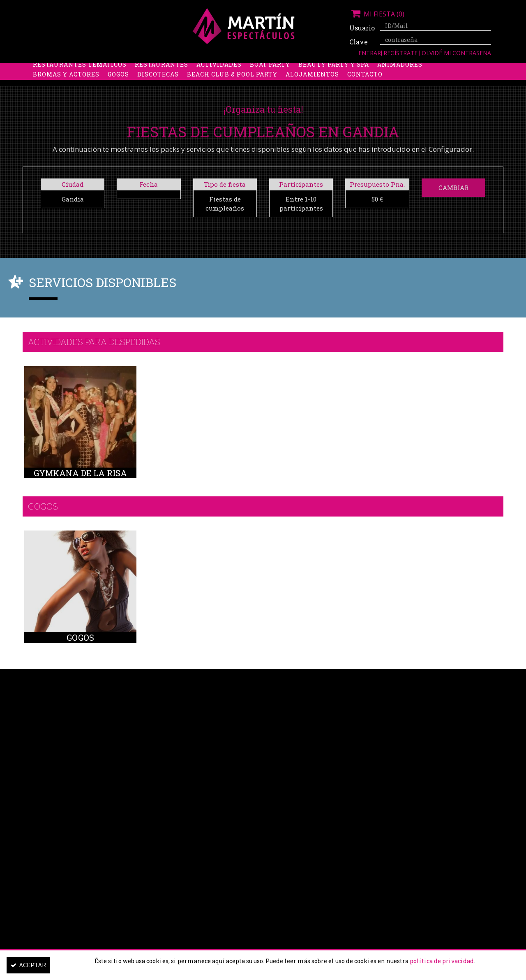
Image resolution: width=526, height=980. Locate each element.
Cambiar (453, 188)
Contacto (365, 88)
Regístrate (401, 53)
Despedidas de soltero (166, 68)
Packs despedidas (249, 68)
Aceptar (28, 965)
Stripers (306, 68)
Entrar (370, 53)
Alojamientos (312, 88)
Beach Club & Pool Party (232, 88)
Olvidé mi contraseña (456, 53)
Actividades (219, 78)
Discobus (374, 68)
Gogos (118, 88)
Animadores (400, 78)
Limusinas (419, 68)
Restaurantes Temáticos (80, 78)
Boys (340, 68)
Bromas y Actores (66, 88)
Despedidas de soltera (75, 68)
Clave (359, 42)
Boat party (270, 78)
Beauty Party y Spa (334, 78)
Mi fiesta (377, 14)
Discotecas (158, 88)
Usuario (362, 28)
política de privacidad (442, 961)
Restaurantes (161, 78)
